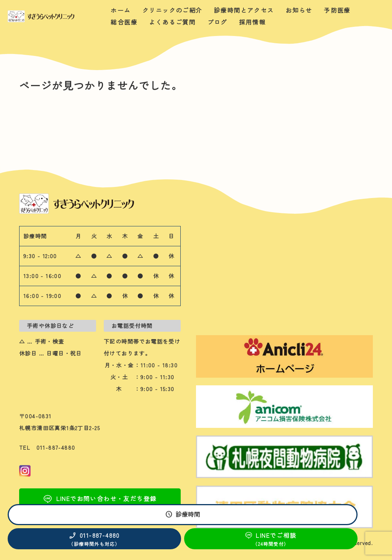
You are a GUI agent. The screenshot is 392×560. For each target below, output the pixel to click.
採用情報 (252, 22)
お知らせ (299, 10)
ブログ (217, 22)
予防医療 (337, 10)
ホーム (121, 10)
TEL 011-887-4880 (47, 447)
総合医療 (124, 22)
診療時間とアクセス (244, 10)
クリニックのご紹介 (172, 10)
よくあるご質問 (172, 22)
